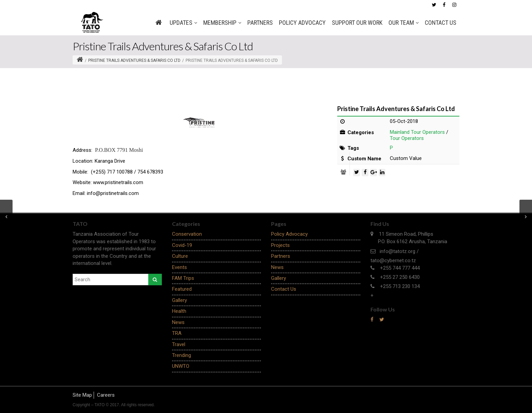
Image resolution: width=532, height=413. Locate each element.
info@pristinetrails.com (113, 193)
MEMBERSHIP (222, 23)
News (178, 322)
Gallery (179, 300)
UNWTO (181, 366)
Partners (260, 23)
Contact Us (441, 23)
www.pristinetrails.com (118, 182)
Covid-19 (182, 245)
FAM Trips (183, 278)
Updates (183, 23)
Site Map (82, 395)
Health (179, 311)
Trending (182, 355)
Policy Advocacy (302, 23)
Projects (280, 245)
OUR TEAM (404, 23)
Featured (182, 289)
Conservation (187, 234)
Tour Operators (407, 138)
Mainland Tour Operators (417, 132)
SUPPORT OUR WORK (357, 23)
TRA (177, 333)
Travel (179, 344)
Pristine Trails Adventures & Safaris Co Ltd (134, 60)
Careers (106, 395)
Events (179, 267)
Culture (180, 256)
